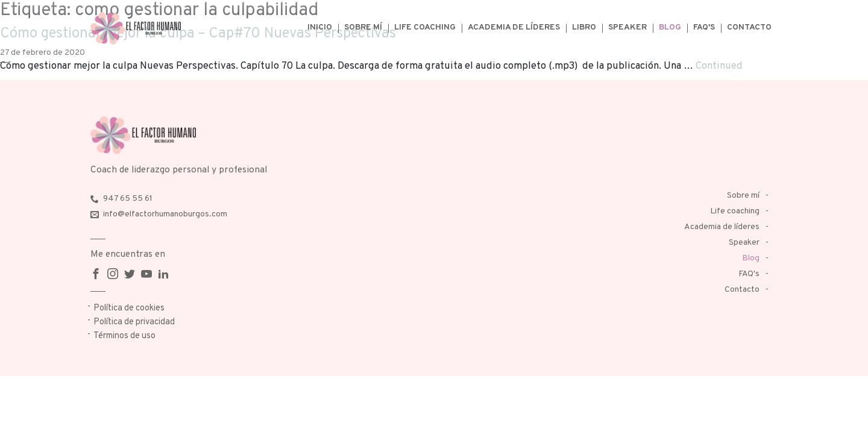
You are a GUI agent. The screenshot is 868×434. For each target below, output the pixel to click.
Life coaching (425, 27)
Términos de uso (124, 336)
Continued (719, 66)
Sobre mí (363, 27)
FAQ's (704, 27)
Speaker (627, 27)
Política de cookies (129, 308)
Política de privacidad (134, 322)
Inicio (320, 27)
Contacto (749, 27)
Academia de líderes (514, 27)
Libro (584, 27)
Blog (670, 27)
